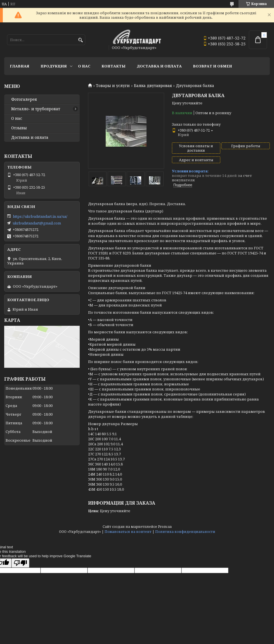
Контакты (114, 66)
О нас (84, 66)
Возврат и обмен (212, 66)
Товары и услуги (113, 86)
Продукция (54, 66)
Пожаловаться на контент (128, 532)
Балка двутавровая (153, 86)
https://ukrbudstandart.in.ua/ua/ (40, 216)
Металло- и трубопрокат (36, 109)
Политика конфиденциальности (185, 532)
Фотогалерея (24, 99)
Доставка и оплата (159, 66)
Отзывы (19, 128)
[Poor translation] (20, 563)
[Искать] (80, 40)
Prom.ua (165, 527)
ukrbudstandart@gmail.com (37, 223)
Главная (20, 66)
